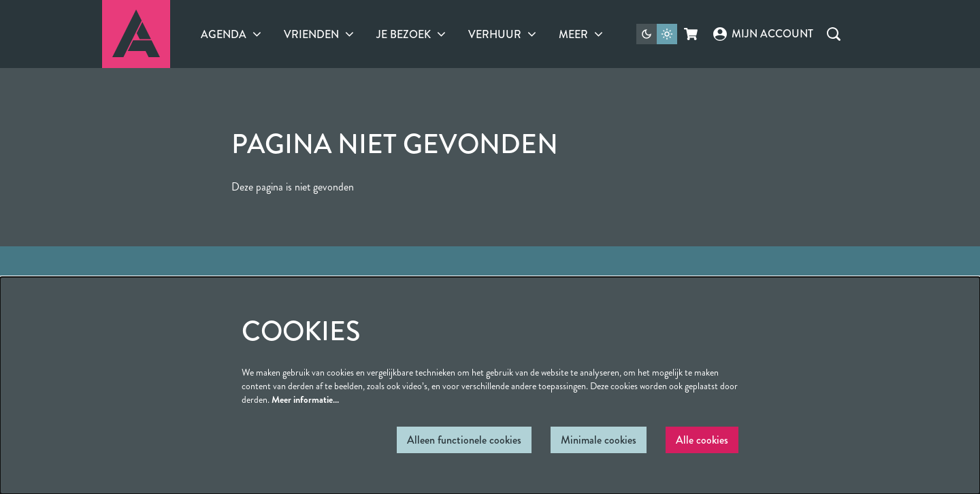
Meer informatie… (305, 399)
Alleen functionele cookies (464, 440)
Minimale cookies (599, 440)
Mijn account (763, 34)
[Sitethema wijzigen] (657, 34)
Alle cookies (702, 440)
